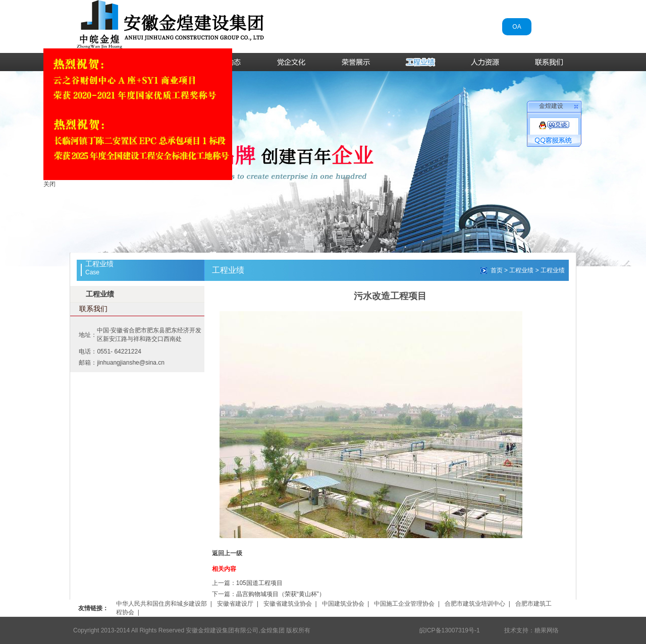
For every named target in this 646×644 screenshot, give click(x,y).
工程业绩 (100, 294)
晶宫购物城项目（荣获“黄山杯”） (281, 594)
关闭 (48, 183)
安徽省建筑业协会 (288, 604)
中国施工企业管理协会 (404, 604)
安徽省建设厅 (235, 604)
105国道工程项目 (259, 583)
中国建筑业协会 (343, 604)
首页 (497, 270)
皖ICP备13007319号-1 (450, 630)
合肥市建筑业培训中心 (475, 604)
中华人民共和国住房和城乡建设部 (161, 604)
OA (517, 27)
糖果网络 (547, 630)
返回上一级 (227, 553)
